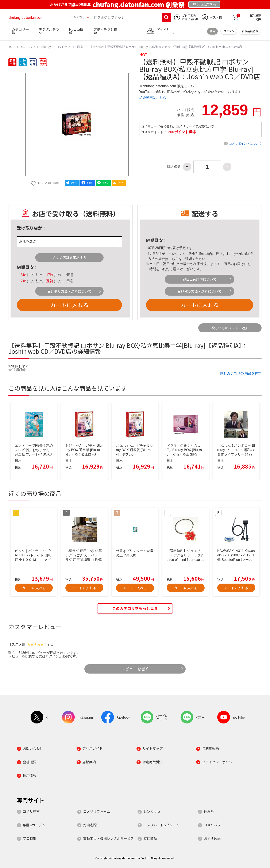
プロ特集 (30, 838)
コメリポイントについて (245, 143)
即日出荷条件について (200, 279)
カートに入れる (69, 305)
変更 (212, 31)
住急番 (209, 811)
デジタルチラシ (49, 31)
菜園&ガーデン (34, 825)
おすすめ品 (212, 838)
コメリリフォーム (97, 811)
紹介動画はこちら (153, 98)
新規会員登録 (250, 31)
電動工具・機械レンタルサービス (108, 838)
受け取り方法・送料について (69, 291)
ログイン (229, 31)
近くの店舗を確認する (69, 257)
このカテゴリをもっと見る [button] (135, 608)
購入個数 (174, 167)
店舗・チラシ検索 (105, 31)
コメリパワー (214, 825)
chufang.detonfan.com (26, 17)
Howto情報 (76, 31)
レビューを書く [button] (135, 669)
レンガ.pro (152, 811)
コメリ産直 (31, 811)
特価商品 (150, 838)
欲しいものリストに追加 (230, 328)
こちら (173, 259)
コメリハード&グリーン (161, 825)
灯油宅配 (90, 825)
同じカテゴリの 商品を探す (241, 373)
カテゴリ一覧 (20, 31)
